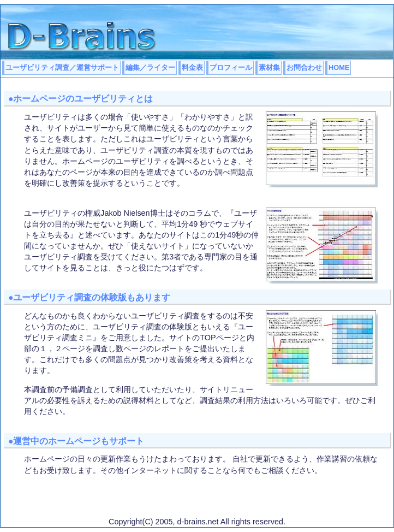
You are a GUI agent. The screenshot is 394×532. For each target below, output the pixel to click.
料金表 (192, 67)
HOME (339, 67)
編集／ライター (150, 67)
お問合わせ (304, 67)
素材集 (269, 67)
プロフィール (231, 67)
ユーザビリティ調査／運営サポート (62, 67)
